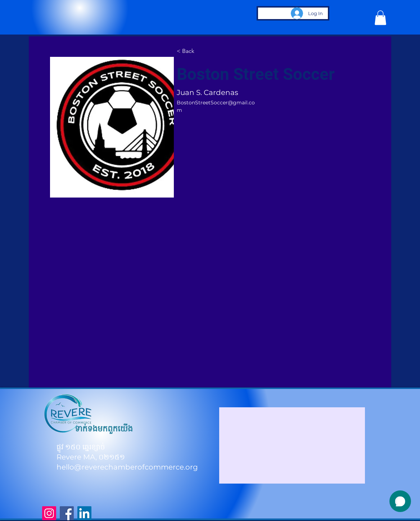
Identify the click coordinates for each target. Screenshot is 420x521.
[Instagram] (49, 513)
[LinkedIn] (84, 513)
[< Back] (191, 51)
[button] (380, 18)
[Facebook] (67, 513)
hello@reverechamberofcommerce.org (127, 467)
